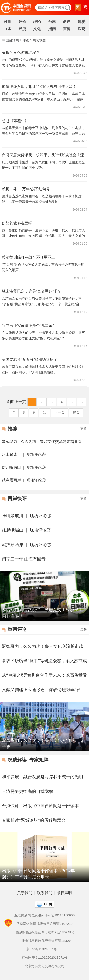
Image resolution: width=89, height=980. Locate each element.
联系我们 (45, 893)
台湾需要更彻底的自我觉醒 (28, 791)
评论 (22, 22)
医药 (82, 29)
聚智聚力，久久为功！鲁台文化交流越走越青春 (42, 442)
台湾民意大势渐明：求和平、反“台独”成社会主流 (43, 155)
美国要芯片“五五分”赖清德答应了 (30, 360)
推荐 (12, 429)
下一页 (60, 412)
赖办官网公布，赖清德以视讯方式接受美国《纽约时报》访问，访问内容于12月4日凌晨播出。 (43, 370)
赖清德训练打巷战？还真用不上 (28, 257)
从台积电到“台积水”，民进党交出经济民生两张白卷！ (42, 613)
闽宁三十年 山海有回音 (24, 559)
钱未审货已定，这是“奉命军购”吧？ (32, 291)
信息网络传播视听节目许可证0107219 (44, 924)
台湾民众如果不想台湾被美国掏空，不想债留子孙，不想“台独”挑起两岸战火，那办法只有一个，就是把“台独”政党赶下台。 (42, 302)
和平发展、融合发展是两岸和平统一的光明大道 (42, 777)
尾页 (76, 412)
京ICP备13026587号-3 (43, 949)
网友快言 (39, 40)
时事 (7, 22)
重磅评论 (17, 629)
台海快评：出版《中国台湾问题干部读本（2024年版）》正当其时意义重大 (40, 806)
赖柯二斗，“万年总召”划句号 (26, 189)
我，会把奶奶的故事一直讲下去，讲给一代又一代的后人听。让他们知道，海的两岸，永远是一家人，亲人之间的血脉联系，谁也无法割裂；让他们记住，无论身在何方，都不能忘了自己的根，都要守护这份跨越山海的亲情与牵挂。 (43, 234)
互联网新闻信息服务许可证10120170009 (45, 915)
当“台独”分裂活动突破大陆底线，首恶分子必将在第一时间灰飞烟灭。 (43, 267)
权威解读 (17, 760)
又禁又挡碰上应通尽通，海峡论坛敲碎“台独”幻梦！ (41, 690)
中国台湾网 (11, 40)
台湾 (52, 22)
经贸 (22, 29)
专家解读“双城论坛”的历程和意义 (34, 820)
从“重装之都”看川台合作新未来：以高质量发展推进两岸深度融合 (44, 676)
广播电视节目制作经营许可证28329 (44, 941)
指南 (52, 29)
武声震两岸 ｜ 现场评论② (24, 480)
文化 (37, 29)
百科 (67, 29)
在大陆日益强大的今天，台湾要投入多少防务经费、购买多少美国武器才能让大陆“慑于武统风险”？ (43, 336)
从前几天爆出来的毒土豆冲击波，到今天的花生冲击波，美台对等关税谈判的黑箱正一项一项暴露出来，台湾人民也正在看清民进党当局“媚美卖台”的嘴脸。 (43, 131)
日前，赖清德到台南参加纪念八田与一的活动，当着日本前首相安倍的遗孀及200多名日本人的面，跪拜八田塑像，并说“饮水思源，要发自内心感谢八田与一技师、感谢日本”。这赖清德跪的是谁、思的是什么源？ (44, 97)
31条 (7, 29)
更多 (84, 429)
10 (45, 412)
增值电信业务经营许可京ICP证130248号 (44, 932)
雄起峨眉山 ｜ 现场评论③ (24, 467)
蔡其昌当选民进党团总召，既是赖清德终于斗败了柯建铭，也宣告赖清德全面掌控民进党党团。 (42, 199)
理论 (37, 22)
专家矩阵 (39, 760)
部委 (82, 22)
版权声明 (64, 893)
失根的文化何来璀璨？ (21, 53)
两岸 (67, 22)
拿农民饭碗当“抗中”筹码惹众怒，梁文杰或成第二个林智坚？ (44, 661)
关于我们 (25, 893)
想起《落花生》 (15, 121)
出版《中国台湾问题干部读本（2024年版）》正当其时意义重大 (38, 874)
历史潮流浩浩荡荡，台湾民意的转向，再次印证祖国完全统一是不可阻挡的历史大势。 (43, 165)
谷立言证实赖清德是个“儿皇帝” (28, 326)
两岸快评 (17, 499)
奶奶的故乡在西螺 (17, 223)
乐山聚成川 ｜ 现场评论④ (24, 454)
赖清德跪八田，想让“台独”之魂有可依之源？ (39, 87)
